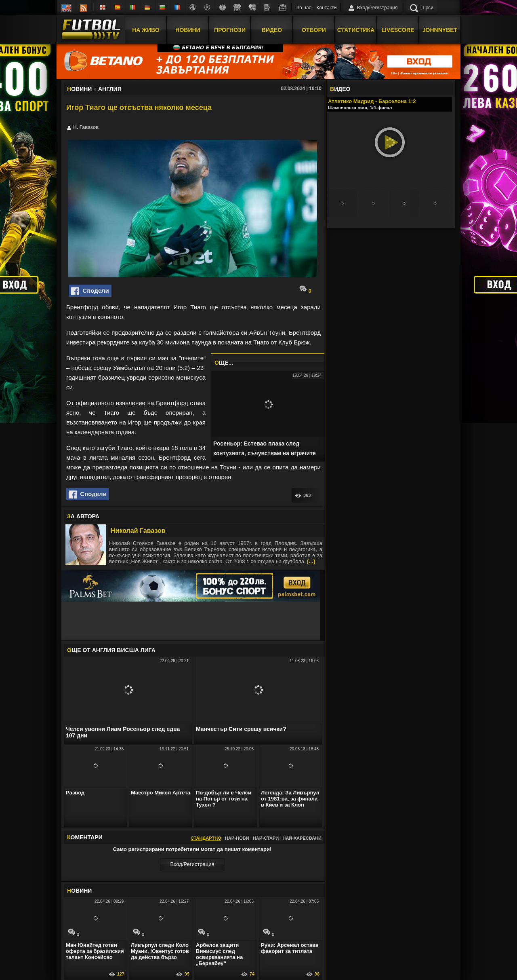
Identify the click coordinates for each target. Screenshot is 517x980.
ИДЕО (340, 89)
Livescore (398, 30)
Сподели (90, 291)
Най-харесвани (302, 838)
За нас (304, 8)
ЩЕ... (224, 363)
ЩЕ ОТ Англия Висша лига (111, 650)
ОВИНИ (79, 891)
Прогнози (230, 30)
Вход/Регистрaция (192, 864)
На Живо (146, 30)
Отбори (314, 30)
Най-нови (237, 838)
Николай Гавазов (138, 531)
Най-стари (266, 838)
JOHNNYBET (440, 30)
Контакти (327, 8)
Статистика (356, 30)
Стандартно (206, 838)
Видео (272, 30)
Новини (188, 30)
